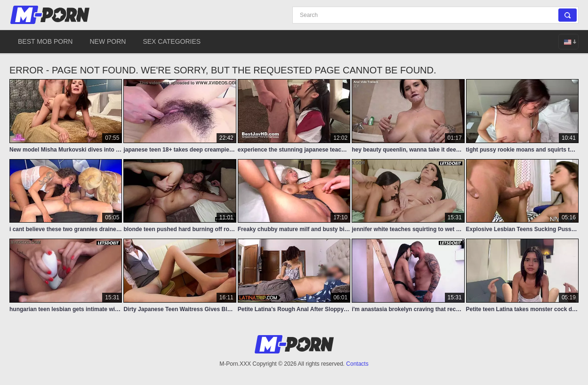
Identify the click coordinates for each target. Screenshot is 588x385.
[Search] (435, 15)
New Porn (108, 41)
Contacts (357, 364)
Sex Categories (172, 41)
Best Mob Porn (45, 41)
